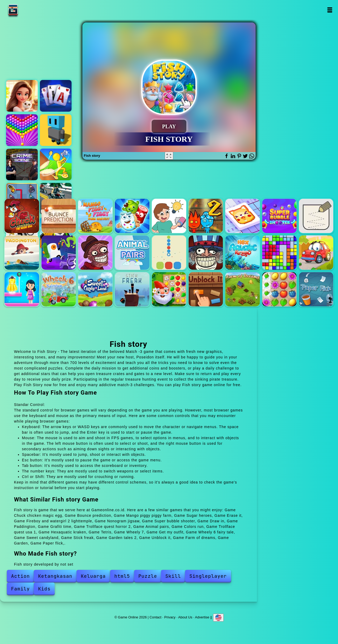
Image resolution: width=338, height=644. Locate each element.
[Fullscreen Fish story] (169, 156)
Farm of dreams (242, 289)
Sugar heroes (132, 216)
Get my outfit (22, 289)
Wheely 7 (316, 253)
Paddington (22, 253)
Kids (44, 589)
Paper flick (316, 289)
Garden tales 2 (169, 289)
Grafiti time (59, 253)
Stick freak (132, 289)
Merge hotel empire (22, 96)
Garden (279, 289)
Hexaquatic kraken (242, 253)
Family (20, 589)
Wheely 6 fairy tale (59, 289)
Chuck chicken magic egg (22, 216)
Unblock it (206, 289)
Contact (155, 617)
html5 (122, 576)
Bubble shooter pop (22, 130)
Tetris (279, 253)
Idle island (56, 164)
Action (20, 576)
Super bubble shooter (279, 216)
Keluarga (93, 576)
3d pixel (56, 130)
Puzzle (148, 576)
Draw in (316, 216)
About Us (185, 617)
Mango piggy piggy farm (95, 216)
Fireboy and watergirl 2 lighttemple (206, 216)
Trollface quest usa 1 (206, 253)
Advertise (202, 617)
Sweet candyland (95, 289)
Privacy (170, 617)
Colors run (169, 253)
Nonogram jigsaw (242, 216)
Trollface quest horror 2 (95, 253)
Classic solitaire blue (56, 96)
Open (329, 10)
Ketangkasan (55, 576)
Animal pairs (132, 253)
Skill (173, 576)
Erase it (169, 216)
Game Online (30, 10)
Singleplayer (208, 576)
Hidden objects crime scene (22, 164)
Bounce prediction (59, 216)
